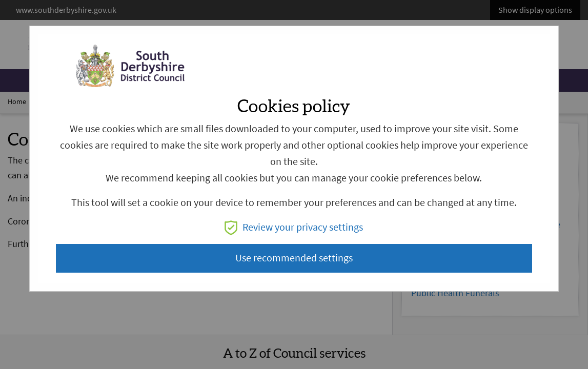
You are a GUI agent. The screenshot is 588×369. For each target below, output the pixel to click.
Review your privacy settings (294, 227)
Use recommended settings (294, 258)
